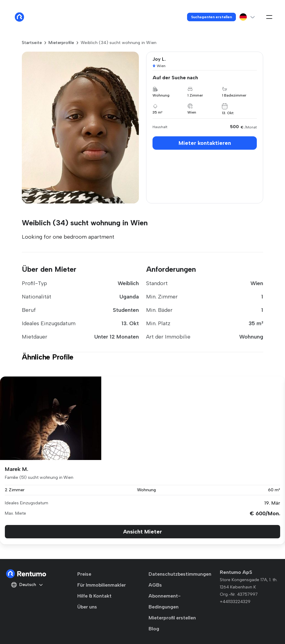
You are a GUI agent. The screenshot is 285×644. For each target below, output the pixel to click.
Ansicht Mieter (142, 532)
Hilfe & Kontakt (94, 596)
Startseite (32, 43)
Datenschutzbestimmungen (180, 574)
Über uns (87, 607)
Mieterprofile (61, 43)
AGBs (155, 585)
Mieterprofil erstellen (172, 618)
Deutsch (27, 585)
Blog (154, 629)
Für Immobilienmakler (102, 585)
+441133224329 (235, 602)
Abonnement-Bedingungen (165, 601)
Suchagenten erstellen (211, 17)
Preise (84, 574)
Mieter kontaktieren (205, 143)
